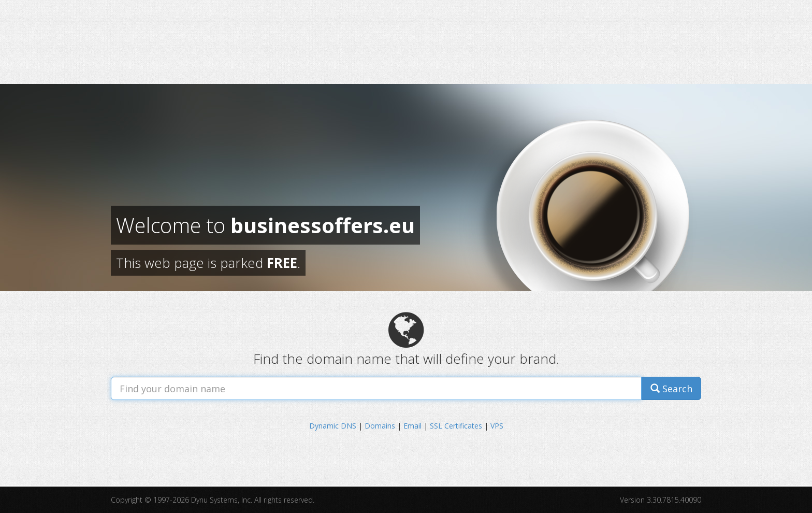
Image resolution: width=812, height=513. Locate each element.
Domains (380, 426)
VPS (497, 426)
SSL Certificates (456, 426)
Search (671, 389)
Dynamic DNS (333, 426)
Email (412, 426)
